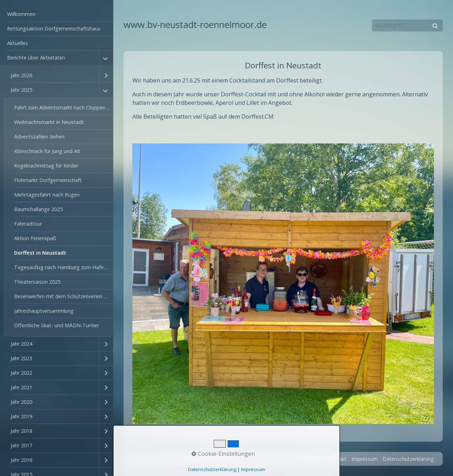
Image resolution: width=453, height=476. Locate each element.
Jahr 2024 (21, 344)
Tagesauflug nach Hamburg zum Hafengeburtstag (64, 267)
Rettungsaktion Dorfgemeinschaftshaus (54, 29)
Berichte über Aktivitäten (36, 58)
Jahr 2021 (21, 387)
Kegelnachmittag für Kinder (46, 166)
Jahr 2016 (21, 460)
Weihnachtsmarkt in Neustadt (49, 122)
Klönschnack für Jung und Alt (47, 151)
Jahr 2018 (21, 431)
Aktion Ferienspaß (35, 238)
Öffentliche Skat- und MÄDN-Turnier (57, 325)
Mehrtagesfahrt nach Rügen (47, 195)
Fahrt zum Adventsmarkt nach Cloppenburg (64, 107)
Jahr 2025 (21, 90)
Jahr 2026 (21, 75)
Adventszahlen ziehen (39, 137)
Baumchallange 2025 (38, 209)
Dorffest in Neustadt (40, 253)
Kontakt (337, 459)
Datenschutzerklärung (408, 459)
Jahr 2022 (21, 373)
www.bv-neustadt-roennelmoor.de (195, 25)
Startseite (311, 459)
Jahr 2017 (21, 445)
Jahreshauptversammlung (44, 311)
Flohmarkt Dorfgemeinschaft (48, 180)
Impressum (365, 459)
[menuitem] (57, 14)
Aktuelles (18, 43)
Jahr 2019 (21, 416)
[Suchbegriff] (407, 25)
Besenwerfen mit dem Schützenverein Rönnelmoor (64, 296)
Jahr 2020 (21, 402)
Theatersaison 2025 (37, 282)
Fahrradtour (28, 224)
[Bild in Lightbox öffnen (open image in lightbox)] (283, 284)
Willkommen (21, 14)
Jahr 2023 (21, 358)
